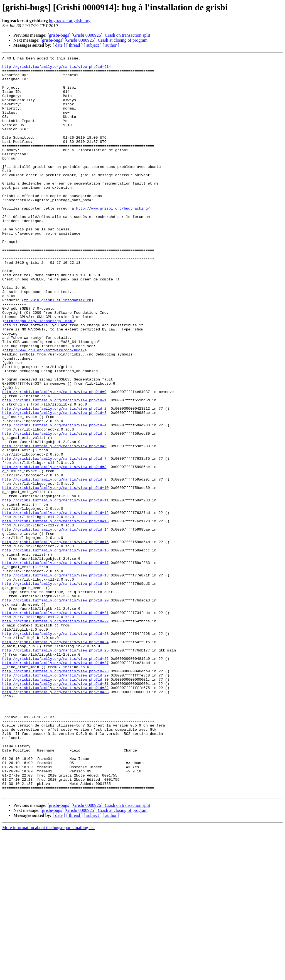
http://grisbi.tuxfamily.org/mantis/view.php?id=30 (55, 804)
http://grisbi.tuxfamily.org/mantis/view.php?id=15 (55, 639)
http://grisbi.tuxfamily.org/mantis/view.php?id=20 (55, 709)
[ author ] (111, 45)
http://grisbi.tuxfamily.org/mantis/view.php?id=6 (54, 524)
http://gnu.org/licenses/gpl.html (39, 374)
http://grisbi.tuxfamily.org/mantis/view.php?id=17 (55, 664)
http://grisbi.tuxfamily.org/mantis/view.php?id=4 (54, 499)
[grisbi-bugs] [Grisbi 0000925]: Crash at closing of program (94, 40)
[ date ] (59, 45)
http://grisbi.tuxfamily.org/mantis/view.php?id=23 (55, 749)
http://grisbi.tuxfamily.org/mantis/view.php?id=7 (54, 539)
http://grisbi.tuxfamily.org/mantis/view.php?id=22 (55, 734)
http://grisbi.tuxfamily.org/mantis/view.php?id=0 (54, 459)
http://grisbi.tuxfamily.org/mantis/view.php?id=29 (55, 799)
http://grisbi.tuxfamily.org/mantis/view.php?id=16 (55, 649)
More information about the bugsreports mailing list (48, 975)
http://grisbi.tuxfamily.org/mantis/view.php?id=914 (56, 69)
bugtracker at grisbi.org (70, 21)
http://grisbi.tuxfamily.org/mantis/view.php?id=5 (54, 509)
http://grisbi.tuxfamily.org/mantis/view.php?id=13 (55, 614)
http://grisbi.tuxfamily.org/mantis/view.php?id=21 (55, 724)
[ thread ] (74, 45)
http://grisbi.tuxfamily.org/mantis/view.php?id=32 (55, 814)
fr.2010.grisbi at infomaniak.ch (58, 349)
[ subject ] (93, 45)
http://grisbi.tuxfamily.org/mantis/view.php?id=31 (55, 809)
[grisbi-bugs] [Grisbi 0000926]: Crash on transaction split (99, 35)
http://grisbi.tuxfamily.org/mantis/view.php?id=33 (55, 819)
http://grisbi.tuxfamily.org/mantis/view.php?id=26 (55, 779)
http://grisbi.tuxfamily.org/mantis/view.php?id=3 (54, 484)
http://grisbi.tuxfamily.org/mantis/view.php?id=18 (55, 679)
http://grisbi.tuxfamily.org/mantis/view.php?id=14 (55, 624)
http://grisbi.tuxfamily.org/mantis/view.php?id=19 (55, 689)
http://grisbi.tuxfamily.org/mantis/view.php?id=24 (55, 759)
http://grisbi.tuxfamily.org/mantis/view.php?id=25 (55, 769)
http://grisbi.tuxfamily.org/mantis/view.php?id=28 (55, 794)
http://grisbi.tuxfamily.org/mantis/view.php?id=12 (55, 604)
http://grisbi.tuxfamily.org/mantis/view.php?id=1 (54, 469)
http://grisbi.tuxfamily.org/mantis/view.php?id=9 (54, 564)
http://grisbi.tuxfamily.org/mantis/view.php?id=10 (55, 574)
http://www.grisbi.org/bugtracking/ (113, 239)
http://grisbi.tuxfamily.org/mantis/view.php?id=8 (54, 549)
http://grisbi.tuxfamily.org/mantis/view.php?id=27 (55, 784)
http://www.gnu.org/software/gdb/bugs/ (45, 409)
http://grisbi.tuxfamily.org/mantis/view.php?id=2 (54, 479)
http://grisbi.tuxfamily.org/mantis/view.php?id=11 (55, 589)
